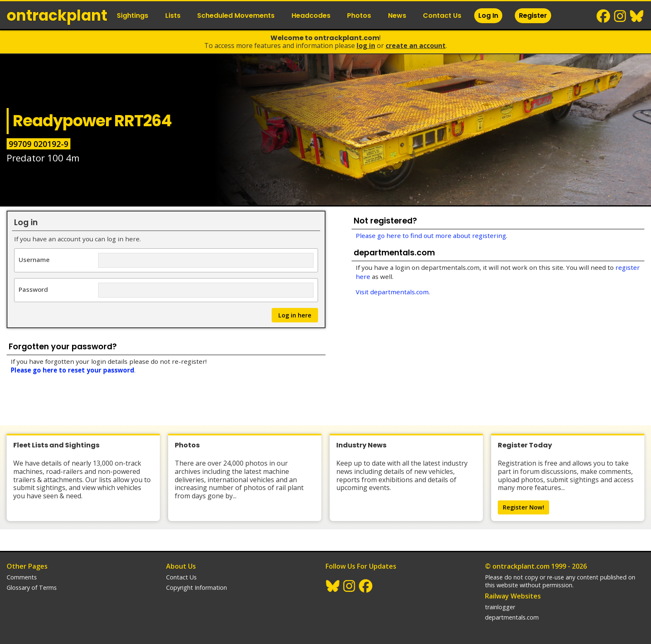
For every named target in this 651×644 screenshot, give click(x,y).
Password (33, 289)
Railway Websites (513, 596)
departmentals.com (512, 617)
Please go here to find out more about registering (431, 235)
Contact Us (442, 16)
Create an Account (416, 46)
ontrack (57, 16)
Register (533, 16)
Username (34, 259)
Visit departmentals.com (392, 292)
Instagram (620, 16)
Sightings (133, 16)
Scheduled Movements (236, 16)
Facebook (604, 16)
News (397, 16)
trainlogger (500, 607)
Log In (488, 16)
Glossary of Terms (32, 588)
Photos (359, 16)
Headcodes (311, 16)
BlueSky (637, 16)
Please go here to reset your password (72, 370)
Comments (22, 577)
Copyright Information (197, 588)
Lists (173, 16)
